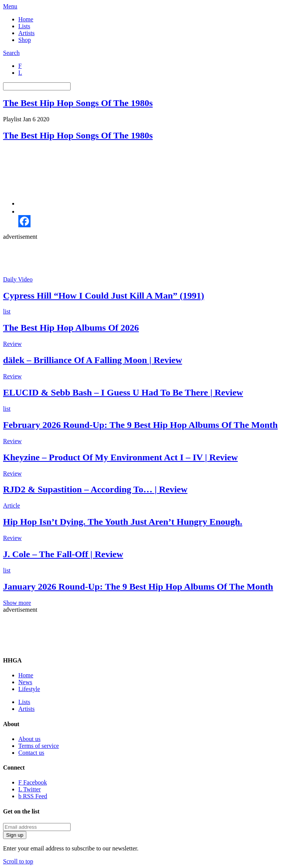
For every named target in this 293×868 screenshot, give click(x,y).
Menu (10, 6)
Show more (17, 603)
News (25, 682)
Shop (25, 40)
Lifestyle (29, 689)
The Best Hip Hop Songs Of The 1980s (78, 103)
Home (26, 19)
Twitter (30, 789)
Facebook (33, 782)
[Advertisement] (142, 257)
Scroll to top (18, 861)
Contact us (31, 753)
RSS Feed (33, 796)
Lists (24, 26)
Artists (27, 33)
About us (29, 739)
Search (11, 53)
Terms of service (39, 746)
